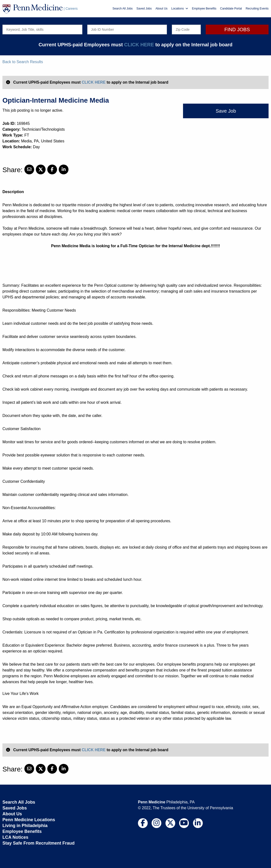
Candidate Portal (231, 9)
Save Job (226, 111)
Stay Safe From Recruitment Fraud (39, 843)
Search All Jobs (123, 9)
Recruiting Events (257, 9)
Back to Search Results (23, 62)
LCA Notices (15, 837)
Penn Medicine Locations (29, 820)
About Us (161, 9)
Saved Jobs (144, 9)
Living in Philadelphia (25, 826)
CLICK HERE (139, 45)
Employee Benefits (204, 9)
